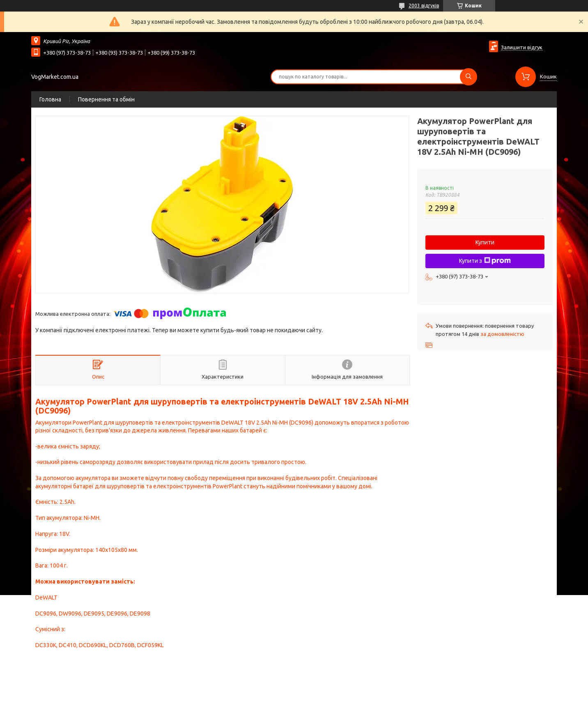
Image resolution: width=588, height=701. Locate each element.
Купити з (485, 261)
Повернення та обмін (106, 99)
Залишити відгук (522, 47)
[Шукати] (469, 77)
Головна (50, 99)
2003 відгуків (424, 6)
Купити (485, 242)
